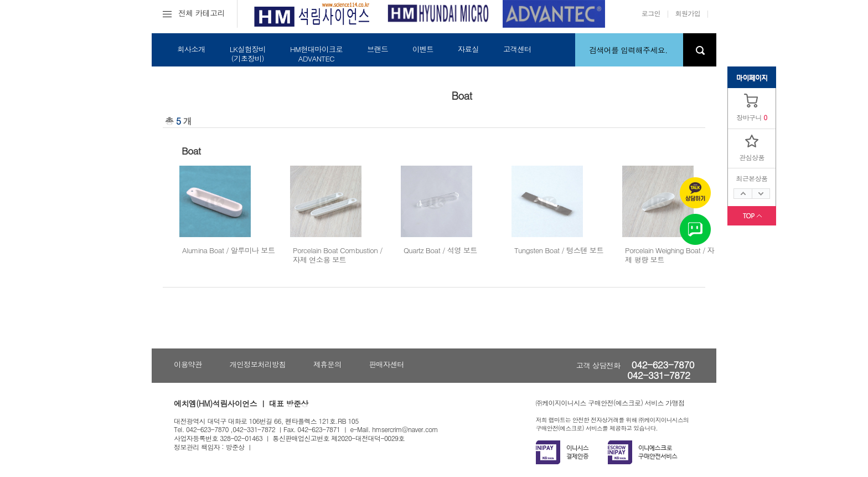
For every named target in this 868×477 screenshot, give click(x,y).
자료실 (468, 49)
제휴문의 (327, 364)
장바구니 (749, 117)
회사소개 (191, 49)
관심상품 (752, 157)
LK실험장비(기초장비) (248, 54)
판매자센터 (387, 364)
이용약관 (188, 364)
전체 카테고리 (194, 13)
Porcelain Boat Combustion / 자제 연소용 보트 (338, 255)
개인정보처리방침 (258, 364)
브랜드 (378, 49)
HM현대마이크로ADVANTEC (316, 54)
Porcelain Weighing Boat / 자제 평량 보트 (670, 255)
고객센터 (517, 49)
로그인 (651, 13)
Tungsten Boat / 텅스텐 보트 (559, 250)
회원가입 (688, 13)
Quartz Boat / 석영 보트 (440, 250)
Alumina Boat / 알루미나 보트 (229, 250)
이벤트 (423, 49)
